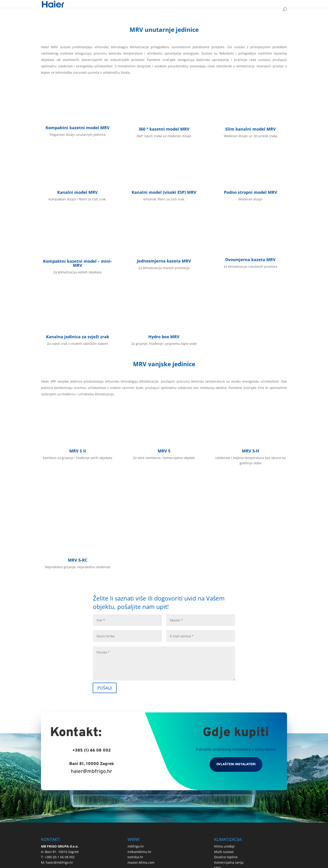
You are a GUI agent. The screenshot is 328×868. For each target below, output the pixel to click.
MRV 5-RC (78, 493)
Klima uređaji (224, 780)
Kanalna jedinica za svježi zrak (78, 337)
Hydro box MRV (164, 337)
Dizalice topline (226, 791)
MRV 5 (164, 451)
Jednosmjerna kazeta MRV (164, 261)
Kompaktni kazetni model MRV (78, 128)
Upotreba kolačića (179, 824)
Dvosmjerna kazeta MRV (250, 260)
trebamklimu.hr (140, 785)
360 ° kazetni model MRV (164, 129)
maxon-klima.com (141, 796)
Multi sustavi (224, 785)
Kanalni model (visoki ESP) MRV (164, 192)
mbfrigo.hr (136, 780)
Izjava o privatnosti (144, 824)
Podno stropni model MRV (251, 192)
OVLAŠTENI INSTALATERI (236, 698)
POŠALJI (105, 621)
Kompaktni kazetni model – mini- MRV (77, 263)
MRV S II (78, 451)
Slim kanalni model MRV (251, 129)
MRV (218, 801)
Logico (174, 836)
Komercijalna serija (229, 796)
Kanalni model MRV (77, 192)
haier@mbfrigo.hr (91, 705)
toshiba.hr (135, 791)
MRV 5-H (251, 451)
